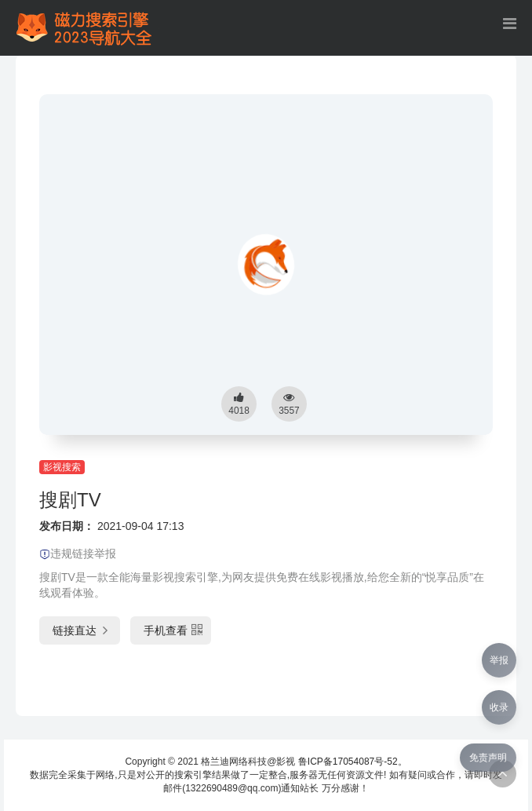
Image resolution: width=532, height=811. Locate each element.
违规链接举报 (78, 553)
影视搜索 (62, 467)
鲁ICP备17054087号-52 (348, 762)
